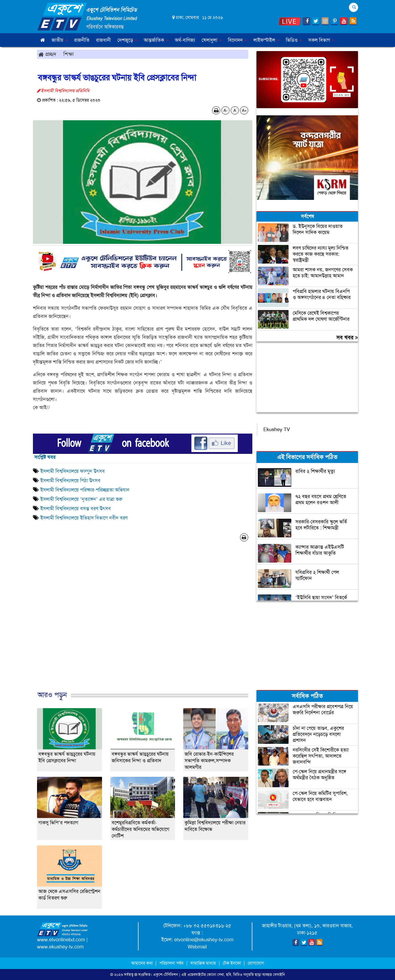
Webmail (197, 947)
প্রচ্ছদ (47, 54)
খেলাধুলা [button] (211, 40)
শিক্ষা (69, 54)
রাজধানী (103, 40)
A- (225, 110)
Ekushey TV (277, 429)
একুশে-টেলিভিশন (166, 975)
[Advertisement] (143, 622)
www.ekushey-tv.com (60, 947)
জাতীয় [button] (60, 40)
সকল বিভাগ (321, 40)
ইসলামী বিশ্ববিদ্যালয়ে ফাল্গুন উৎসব (73, 471)
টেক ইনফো (232, 963)
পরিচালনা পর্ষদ (171, 963)
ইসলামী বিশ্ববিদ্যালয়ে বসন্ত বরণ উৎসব (76, 509)
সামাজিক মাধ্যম (203, 963)
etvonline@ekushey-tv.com (204, 940)
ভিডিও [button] (294, 40)
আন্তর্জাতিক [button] (156, 40)
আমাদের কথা (143, 963)
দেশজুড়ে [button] (127, 40)
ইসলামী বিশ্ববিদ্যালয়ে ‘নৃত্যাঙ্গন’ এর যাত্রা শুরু (81, 499)
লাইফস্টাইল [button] (266, 40)
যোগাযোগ (256, 963)
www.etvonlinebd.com (61, 940)
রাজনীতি (82, 40)
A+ (244, 110)
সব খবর (347, 337)
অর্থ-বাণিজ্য (185, 40)
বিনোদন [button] (237, 40)
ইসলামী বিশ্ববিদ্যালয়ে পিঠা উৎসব (70, 481)
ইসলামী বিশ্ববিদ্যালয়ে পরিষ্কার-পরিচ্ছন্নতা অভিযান (85, 490)
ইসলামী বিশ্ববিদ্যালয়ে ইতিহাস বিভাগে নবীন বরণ (84, 518)
